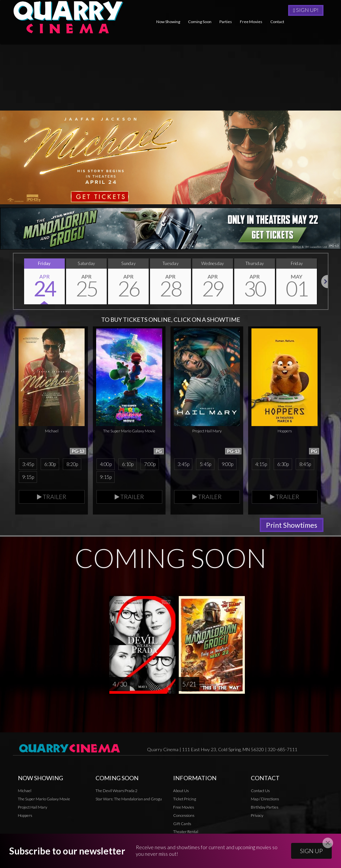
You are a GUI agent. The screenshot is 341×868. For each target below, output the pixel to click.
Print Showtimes (292, 525)
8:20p (72, 464)
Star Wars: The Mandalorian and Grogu (129, 799)
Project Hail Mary (33, 807)
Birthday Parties (265, 807)
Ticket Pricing (185, 799)
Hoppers (25, 815)
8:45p (305, 464)
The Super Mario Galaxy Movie (44, 799)
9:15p (28, 477)
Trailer (52, 497)
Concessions (184, 815)
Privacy (179, 840)
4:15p (261, 464)
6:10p (128, 464)
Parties (226, 22)
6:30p (50, 464)
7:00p (150, 464)
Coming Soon (200, 22)
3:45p (28, 464)
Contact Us (260, 791)
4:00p (106, 464)
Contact (277, 22)
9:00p (227, 464)
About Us (181, 791)
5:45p (205, 464)
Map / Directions (265, 799)
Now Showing (168, 22)
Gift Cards (182, 824)
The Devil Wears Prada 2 (116, 791)
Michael (25, 791)
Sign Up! (306, 10)
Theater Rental (186, 832)
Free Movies (251, 22)
